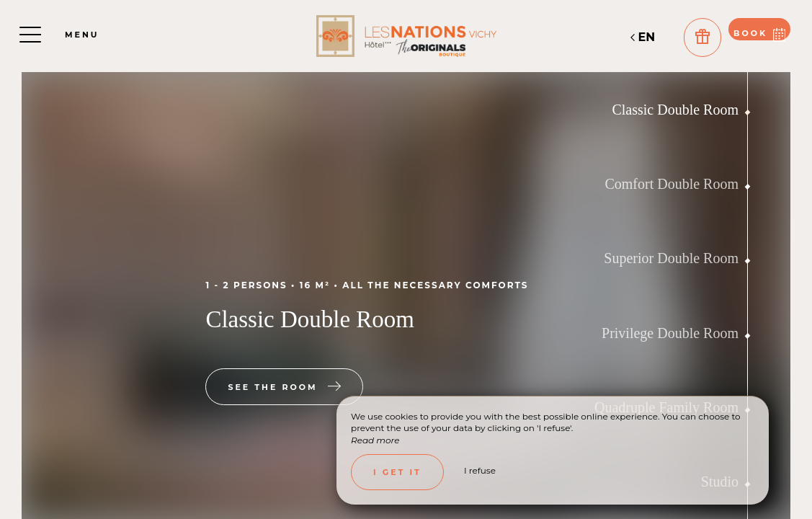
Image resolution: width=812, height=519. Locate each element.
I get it (397, 472)
